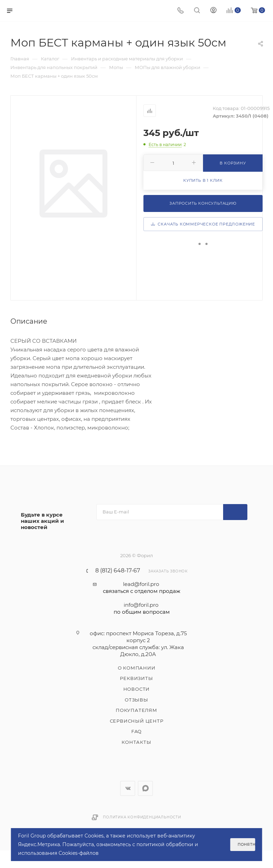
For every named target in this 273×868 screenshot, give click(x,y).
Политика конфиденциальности (142, 817)
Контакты (136, 742)
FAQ (136, 731)
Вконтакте (128, 788)
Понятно (246, 845)
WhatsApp (145, 788)
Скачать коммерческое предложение (203, 224)
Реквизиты (136, 678)
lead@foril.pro (142, 588)
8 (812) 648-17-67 (118, 571)
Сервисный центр (137, 721)
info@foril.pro (142, 609)
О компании (137, 668)
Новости (137, 689)
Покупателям (136, 710)
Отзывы (136, 700)
